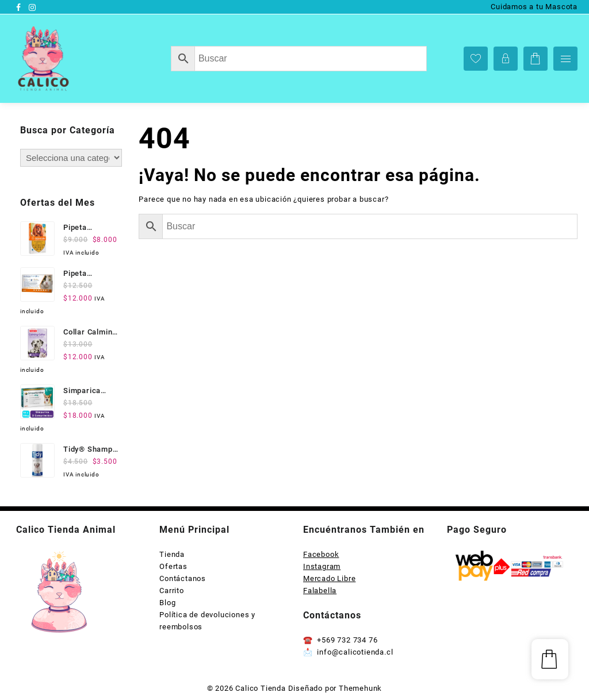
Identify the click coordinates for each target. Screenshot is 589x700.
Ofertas (173, 566)
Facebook (321, 554)
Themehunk (360, 688)
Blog (167, 603)
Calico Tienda (260, 688)
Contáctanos (183, 578)
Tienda (172, 554)
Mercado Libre (329, 578)
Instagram (322, 566)
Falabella (320, 591)
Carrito (172, 591)
